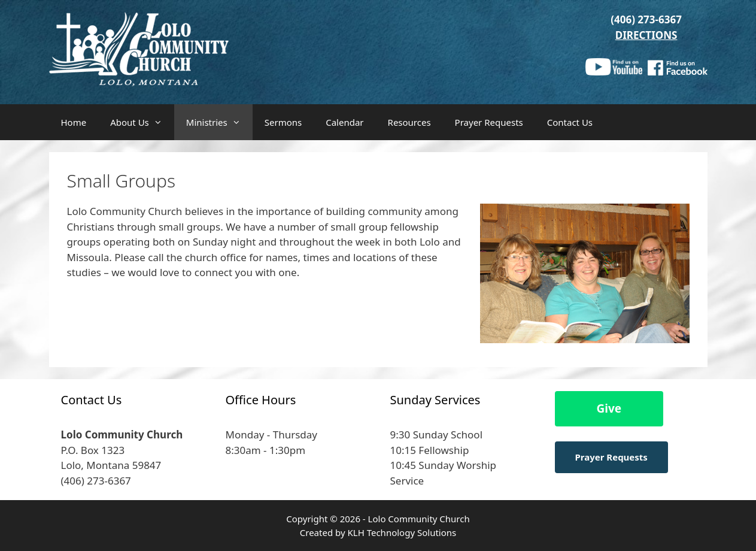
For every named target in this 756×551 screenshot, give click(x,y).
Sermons (283, 122)
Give (609, 408)
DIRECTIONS (646, 35)
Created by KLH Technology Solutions (378, 532)
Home (74, 122)
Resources (409, 122)
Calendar (344, 122)
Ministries (219, 122)
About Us (142, 122)
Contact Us (570, 122)
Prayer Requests (489, 122)
